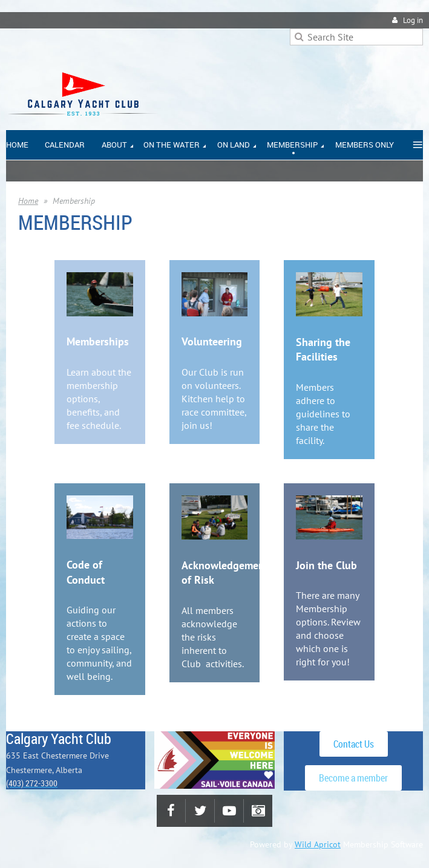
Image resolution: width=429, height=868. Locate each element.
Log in (413, 20)
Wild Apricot (318, 844)
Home (28, 201)
